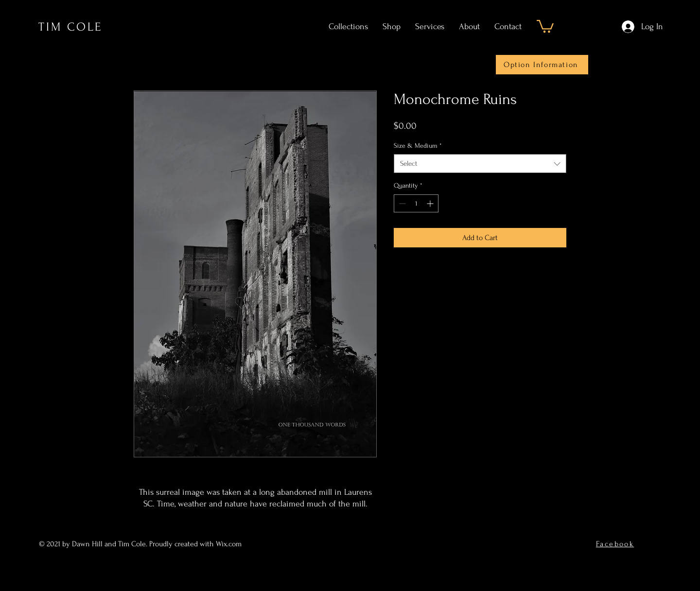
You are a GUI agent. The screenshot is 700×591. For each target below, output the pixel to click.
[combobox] (480, 164)
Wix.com (230, 544)
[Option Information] (542, 65)
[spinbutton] (416, 203)
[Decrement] (401, 203)
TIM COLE (70, 27)
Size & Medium (418, 146)
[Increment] (431, 203)
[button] (545, 26)
